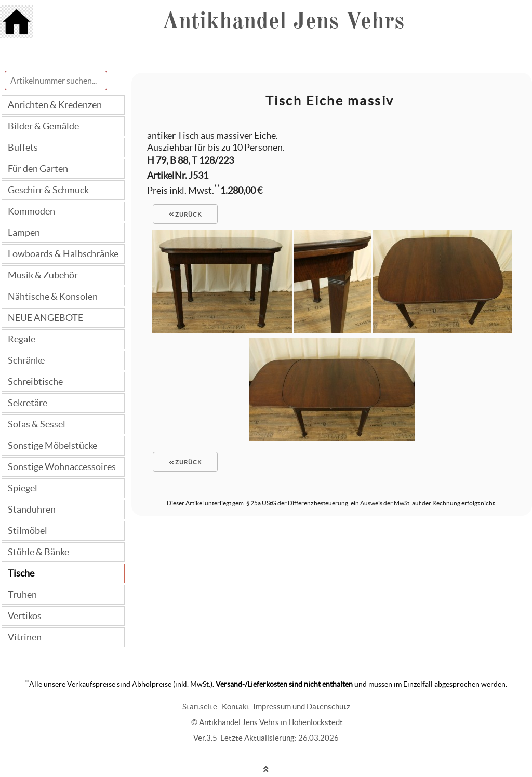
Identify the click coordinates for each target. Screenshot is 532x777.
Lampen (24, 232)
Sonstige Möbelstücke (52, 445)
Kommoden (31, 211)
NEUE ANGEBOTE (45, 318)
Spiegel (23, 488)
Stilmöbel (28, 531)
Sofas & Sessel (37, 424)
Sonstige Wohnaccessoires (62, 467)
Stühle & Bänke (38, 552)
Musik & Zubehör (43, 275)
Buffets (23, 147)
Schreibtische (35, 381)
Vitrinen (25, 637)
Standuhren (32, 509)
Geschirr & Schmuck (48, 190)
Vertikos (25, 616)
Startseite (200, 707)
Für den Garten (38, 169)
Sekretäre (28, 403)
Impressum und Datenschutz (302, 707)
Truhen (22, 594)
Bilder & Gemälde (43, 126)
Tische (21, 573)
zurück (185, 215)
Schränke (26, 360)
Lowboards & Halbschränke (63, 254)
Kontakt (236, 707)
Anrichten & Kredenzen (55, 105)
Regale (22, 339)
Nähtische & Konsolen (53, 296)
